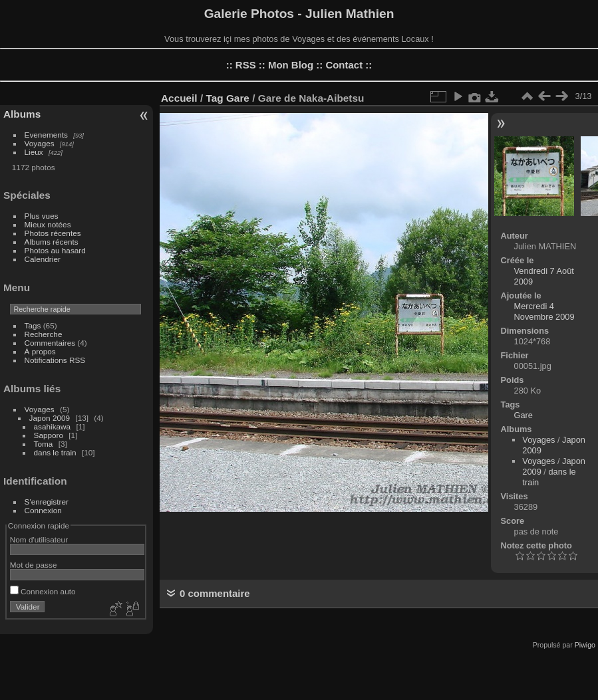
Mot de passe (34, 565)
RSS (246, 65)
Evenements (46, 135)
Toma (44, 444)
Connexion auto (43, 591)
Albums (22, 114)
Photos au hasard (55, 250)
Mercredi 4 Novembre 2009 (544, 311)
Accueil (179, 98)
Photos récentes (53, 233)
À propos (40, 351)
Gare (238, 98)
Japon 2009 (50, 418)
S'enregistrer (47, 502)
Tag (214, 98)
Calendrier (43, 259)
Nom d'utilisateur (39, 539)
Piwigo (585, 645)
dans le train (55, 452)
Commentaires (50, 343)
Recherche (44, 334)
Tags (33, 325)
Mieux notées (48, 224)
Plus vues (42, 216)
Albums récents (52, 242)
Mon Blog (291, 65)
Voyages (40, 143)
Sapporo (49, 435)
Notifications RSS (55, 360)
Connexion (43, 510)
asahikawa (53, 426)
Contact (344, 65)
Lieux (34, 152)
